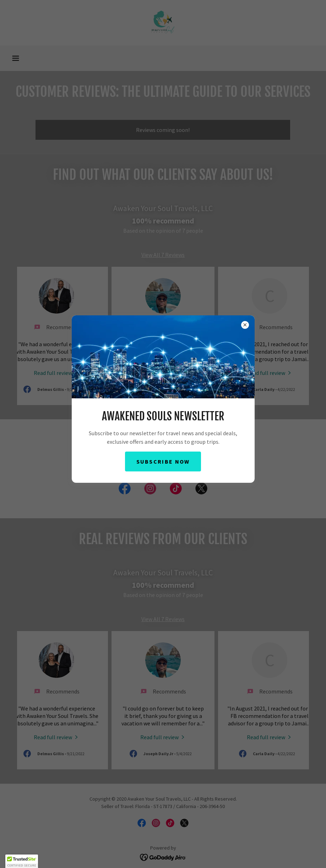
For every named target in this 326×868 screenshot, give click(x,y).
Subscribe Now (163, 461)
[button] (22, 861)
